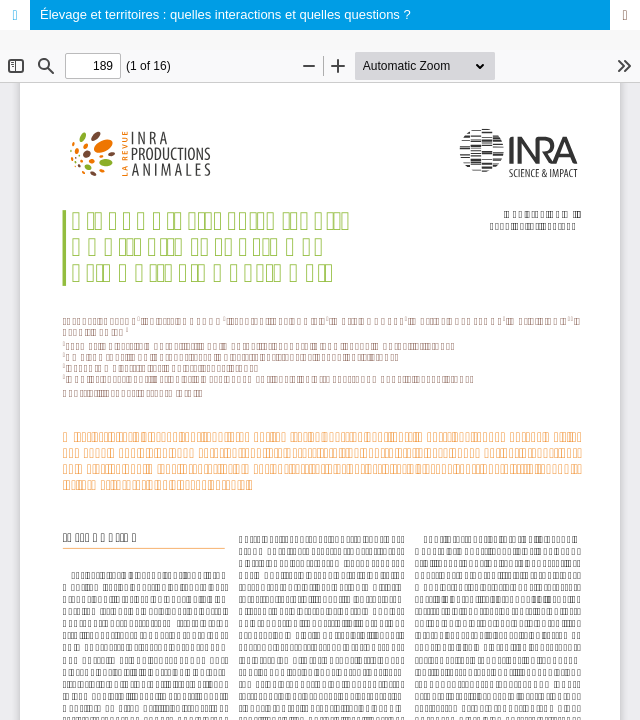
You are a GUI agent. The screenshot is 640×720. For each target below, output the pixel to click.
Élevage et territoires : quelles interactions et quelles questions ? (225, 14)
